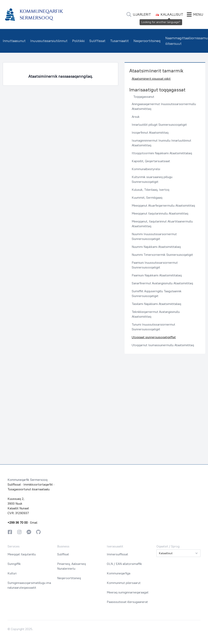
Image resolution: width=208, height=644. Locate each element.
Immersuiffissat (117, 554)
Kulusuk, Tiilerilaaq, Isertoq (150, 190)
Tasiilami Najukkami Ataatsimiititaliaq (156, 304)
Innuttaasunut (14, 41)
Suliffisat (63, 554)
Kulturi (12, 573)
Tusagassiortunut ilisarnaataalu (29, 489)
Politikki (78, 41)
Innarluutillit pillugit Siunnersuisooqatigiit (159, 125)
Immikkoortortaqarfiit (38, 484)
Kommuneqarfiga (119, 573)
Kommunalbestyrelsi (146, 169)
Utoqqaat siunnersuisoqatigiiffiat (154, 337)
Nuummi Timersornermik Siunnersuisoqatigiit (162, 255)
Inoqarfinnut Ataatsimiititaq (150, 132)
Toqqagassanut (144, 97)
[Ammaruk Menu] (195, 14)
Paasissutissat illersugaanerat (127, 602)
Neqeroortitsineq (147, 41)
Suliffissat (97, 41)
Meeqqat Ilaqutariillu (22, 554)
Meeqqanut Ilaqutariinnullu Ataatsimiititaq (160, 213)
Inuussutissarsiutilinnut (49, 41)
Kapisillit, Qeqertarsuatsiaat (151, 161)
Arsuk (136, 117)
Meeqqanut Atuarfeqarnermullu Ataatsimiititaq (163, 205)
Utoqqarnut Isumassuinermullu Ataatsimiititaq (163, 345)
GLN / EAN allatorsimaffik (124, 564)
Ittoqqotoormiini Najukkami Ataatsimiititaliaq (162, 153)
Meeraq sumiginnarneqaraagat (128, 592)
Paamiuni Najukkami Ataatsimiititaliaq (157, 275)
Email (34, 522)
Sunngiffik (14, 564)
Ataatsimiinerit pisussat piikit (151, 79)
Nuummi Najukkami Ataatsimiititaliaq (156, 247)
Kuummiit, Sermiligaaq (147, 197)
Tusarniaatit (119, 41)
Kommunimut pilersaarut (124, 583)
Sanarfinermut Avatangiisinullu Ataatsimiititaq (162, 283)
